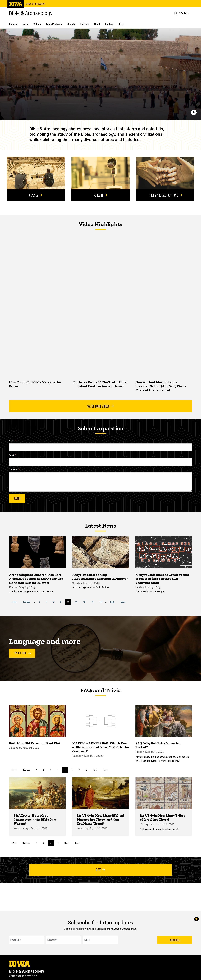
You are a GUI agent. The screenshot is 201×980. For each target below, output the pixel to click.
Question (14, 470)
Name (12, 441)
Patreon (84, 24)
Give (121, 24)
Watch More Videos (100, 406)
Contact (109, 24)
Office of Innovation (35, 4)
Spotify (71, 24)
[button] (181, 13)
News (26, 24)
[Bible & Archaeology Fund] (165, 173)
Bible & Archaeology (31, 13)
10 (69, 603)
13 (93, 602)
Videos (37, 24)
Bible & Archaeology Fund (165, 195)
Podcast (100, 195)
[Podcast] (100, 173)
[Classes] (36, 173)
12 (85, 602)
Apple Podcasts (54, 24)
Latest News (101, 526)
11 (77, 602)
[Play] (194, 112)
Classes (13, 24)
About (97, 24)
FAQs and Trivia (100, 690)
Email (12, 455)
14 (102, 602)
